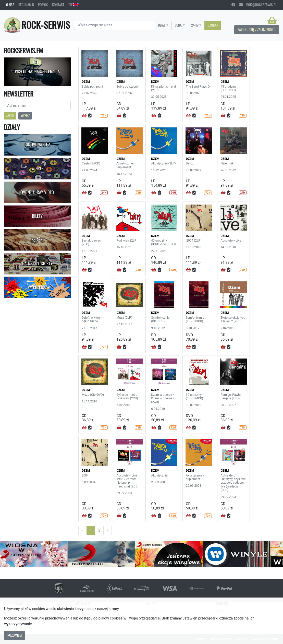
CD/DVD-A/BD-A (37, 145)
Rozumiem (15, 635)
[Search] (114, 25)
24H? (195, 25)
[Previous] (83, 531)
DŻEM (86, 82)
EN (73, 5)
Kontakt (58, 5)
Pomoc (43, 5)
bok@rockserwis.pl (258, 5)
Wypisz (25, 116)
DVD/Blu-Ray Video (37, 192)
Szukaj (213, 25)
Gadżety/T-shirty (37, 264)
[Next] (108, 531)
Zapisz (10, 116)
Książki (37, 240)
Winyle (37, 169)
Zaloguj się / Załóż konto (257, 29)
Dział (162, 25)
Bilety (37, 216)
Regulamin (26, 5)
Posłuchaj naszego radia (37, 71)
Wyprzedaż (37, 287)
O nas (10, 5)
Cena (178, 25)
